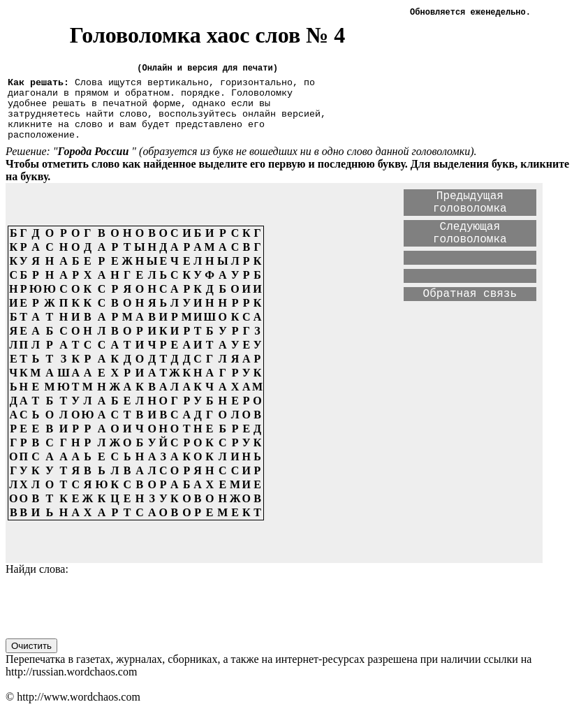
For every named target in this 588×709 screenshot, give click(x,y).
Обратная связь (470, 294)
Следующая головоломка (470, 233)
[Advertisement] (406, 458)
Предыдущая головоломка (470, 203)
